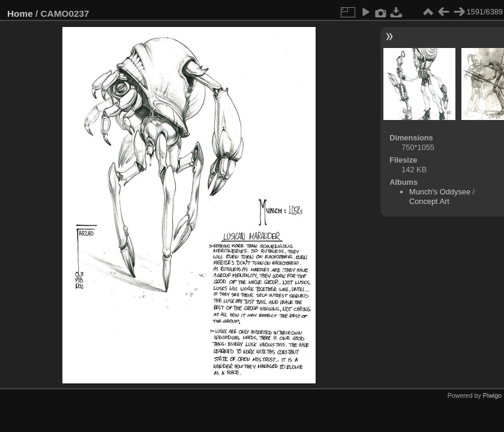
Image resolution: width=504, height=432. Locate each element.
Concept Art (429, 201)
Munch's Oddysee (440, 192)
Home (20, 13)
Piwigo (492, 395)
